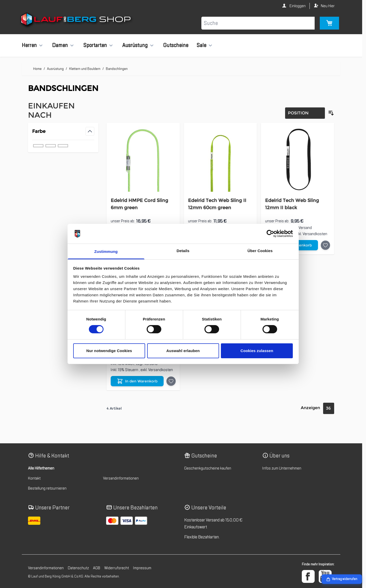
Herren (29, 45)
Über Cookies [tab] (260, 251)
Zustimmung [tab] (106, 251)
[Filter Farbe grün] (38, 146)
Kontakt (34, 478)
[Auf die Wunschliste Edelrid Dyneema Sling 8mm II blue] (171, 381)
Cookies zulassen (257, 351)
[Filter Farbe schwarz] (63, 146)
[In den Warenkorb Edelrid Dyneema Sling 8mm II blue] (137, 381)
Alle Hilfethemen (41, 468)
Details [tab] (183, 251)
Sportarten (95, 45)
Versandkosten (315, 234)
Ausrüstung (135, 45)
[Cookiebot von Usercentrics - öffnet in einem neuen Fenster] (270, 234)
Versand (305, 228)
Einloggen (297, 6)
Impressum (142, 568)
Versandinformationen (121, 478)
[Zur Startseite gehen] (76, 20)
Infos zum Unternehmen (282, 468)
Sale (201, 45)
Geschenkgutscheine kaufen (208, 468)
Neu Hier (328, 6)
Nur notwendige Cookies (109, 351)
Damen (60, 45)
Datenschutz (78, 568)
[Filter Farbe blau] (51, 146)
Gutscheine (176, 45)
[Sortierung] (305, 113)
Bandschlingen (117, 69)
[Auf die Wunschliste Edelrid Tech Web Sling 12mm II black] (325, 245)
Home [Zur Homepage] (37, 69)
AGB (97, 568)
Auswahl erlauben (183, 351)
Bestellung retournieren (47, 488)
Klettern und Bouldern (85, 69)
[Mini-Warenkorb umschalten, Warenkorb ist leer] (329, 23)
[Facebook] (308, 576)
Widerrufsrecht (117, 568)
